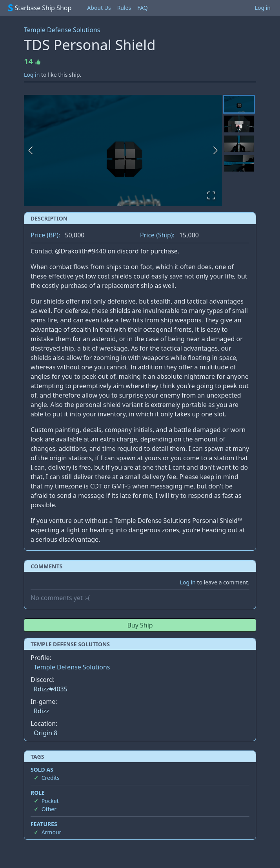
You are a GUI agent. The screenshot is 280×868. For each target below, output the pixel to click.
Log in (263, 8)
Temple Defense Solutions (62, 30)
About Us (99, 8)
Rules (124, 8)
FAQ (143, 8)
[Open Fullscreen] (211, 195)
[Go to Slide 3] (239, 144)
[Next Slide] (215, 150)
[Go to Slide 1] (239, 104)
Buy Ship (140, 625)
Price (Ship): (157, 235)
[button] (123, 150)
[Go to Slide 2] (239, 124)
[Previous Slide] (31, 150)
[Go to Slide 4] (239, 163)
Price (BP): (45, 235)
